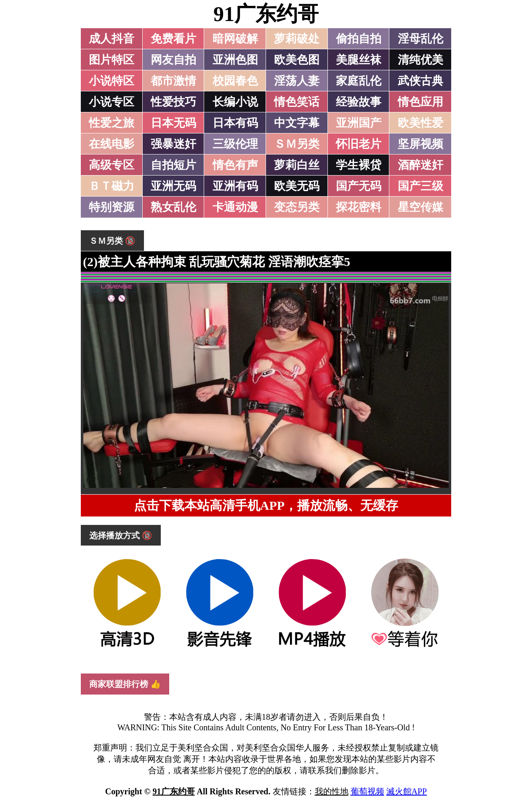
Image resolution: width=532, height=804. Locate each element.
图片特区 (112, 60)
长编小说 (235, 102)
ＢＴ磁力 (112, 186)
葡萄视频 (367, 791)
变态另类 (297, 207)
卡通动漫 (235, 207)
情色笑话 (297, 102)
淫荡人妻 (297, 81)
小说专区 (112, 102)
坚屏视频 (420, 144)
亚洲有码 (235, 186)
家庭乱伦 (359, 81)
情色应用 (420, 102)
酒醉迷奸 (420, 165)
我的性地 (332, 791)
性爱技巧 (173, 102)
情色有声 (235, 165)
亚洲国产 (359, 123)
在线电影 (112, 144)
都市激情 (173, 81)
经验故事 (359, 102)
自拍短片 (173, 165)
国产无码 (359, 186)
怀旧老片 (359, 144)
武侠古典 (420, 81)
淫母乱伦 (420, 39)
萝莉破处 (297, 39)
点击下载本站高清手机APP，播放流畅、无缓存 (266, 505)
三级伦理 (235, 144)
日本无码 (173, 123)
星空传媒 (420, 207)
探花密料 (359, 207)
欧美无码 (297, 186)
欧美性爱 (420, 123)
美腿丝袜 (359, 60)
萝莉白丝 (297, 165)
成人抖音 (112, 39)
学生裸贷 (359, 165)
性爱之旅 (112, 123)
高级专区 (112, 165)
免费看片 (173, 39)
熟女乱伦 (173, 207)
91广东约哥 (266, 14)
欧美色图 (297, 60)
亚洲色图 (235, 60)
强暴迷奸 (173, 144)
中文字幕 (297, 123)
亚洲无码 (173, 186)
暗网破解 (235, 39)
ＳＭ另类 (297, 144)
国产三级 (420, 186)
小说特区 (112, 81)
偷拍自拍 (359, 39)
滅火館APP (407, 791)
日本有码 (235, 123)
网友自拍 (173, 60)
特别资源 (112, 207)
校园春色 (235, 81)
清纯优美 (420, 60)
